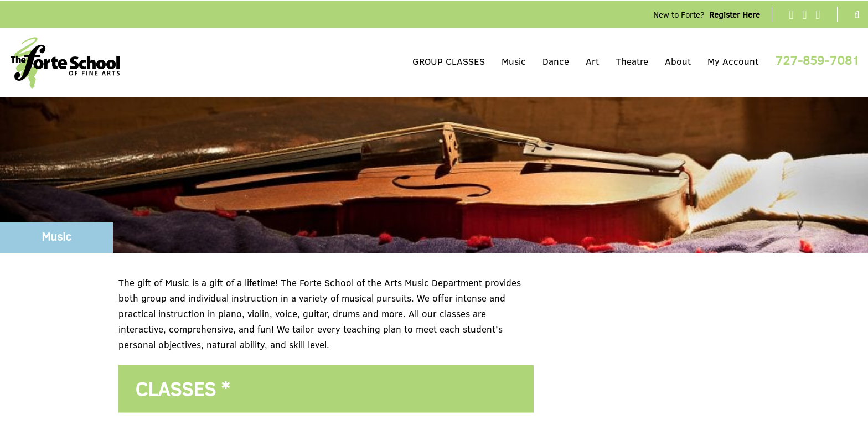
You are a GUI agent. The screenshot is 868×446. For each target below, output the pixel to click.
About (678, 61)
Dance (556, 61)
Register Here (735, 14)
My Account (733, 61)
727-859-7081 (817, 60)
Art (592, 61)
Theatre (632, 61)
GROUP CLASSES (449, 61)
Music (514, 61)
